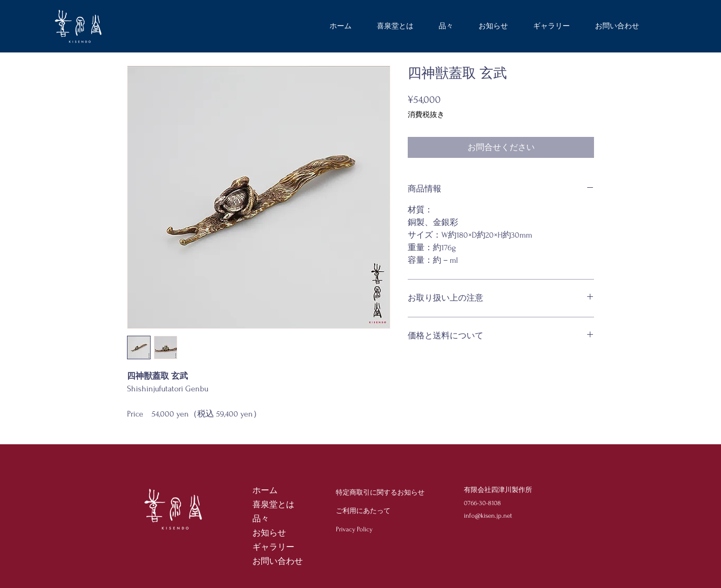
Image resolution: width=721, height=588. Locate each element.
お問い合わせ (278, 561)
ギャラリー (273, 547)
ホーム (265, 490)
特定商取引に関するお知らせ (380, 493)
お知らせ (269, 533)
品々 (261, 519)
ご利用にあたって (363, 511)
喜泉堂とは (273, 505)
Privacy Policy (354, 529)
